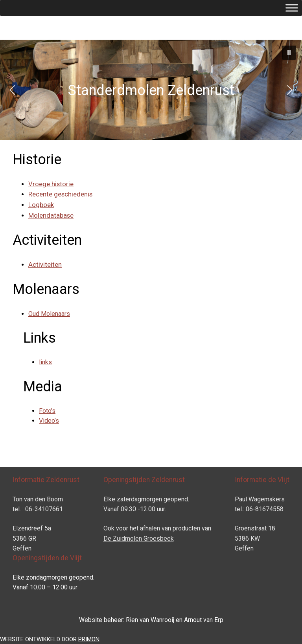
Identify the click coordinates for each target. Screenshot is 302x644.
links (45, 362)
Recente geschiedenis (60, 194)
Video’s (49, 421)
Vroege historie (51, 184)
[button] (289, 53)
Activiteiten (45, 265)
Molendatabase (51, 216)
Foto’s (47, 411)
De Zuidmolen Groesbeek (139, 539)
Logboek (41, 205)
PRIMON (89, 639)
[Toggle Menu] (292, 8)
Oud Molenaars (49, 314)
